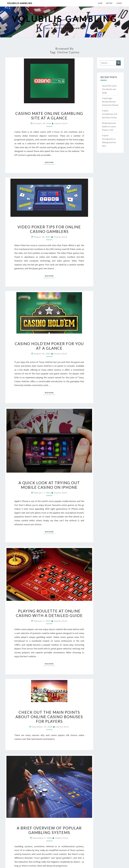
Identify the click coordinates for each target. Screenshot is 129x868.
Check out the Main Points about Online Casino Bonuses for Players (49, 717)
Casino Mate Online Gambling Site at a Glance (49, 116)
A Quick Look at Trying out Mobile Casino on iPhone (49, 485)
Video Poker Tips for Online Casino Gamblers (49, 229)
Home (100, 3)
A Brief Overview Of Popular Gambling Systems (49, 830)
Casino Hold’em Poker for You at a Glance (49, 346)
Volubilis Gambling (20, 3)
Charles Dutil (61, 123)
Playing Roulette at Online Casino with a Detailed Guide (49, 613)
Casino (119, 3)
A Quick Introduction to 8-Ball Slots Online (110, 114)
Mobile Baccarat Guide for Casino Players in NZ (109, 126)
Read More (50, 162)
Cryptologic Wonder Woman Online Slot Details (110, 102)
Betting (109, 3)
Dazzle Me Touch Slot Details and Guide (109, 89)
